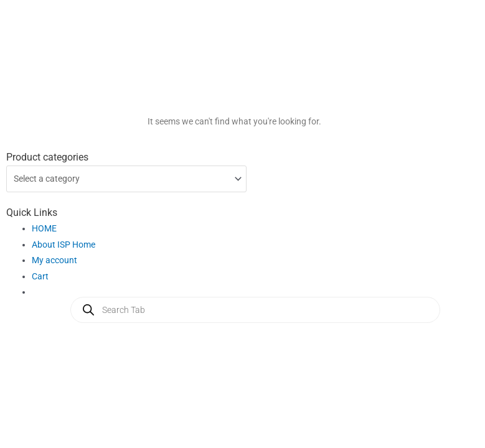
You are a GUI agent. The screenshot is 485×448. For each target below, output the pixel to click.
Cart (40, 276)
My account (54, 260)
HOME (44, 228)
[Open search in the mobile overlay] (255, 310)
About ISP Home (64, 245)
